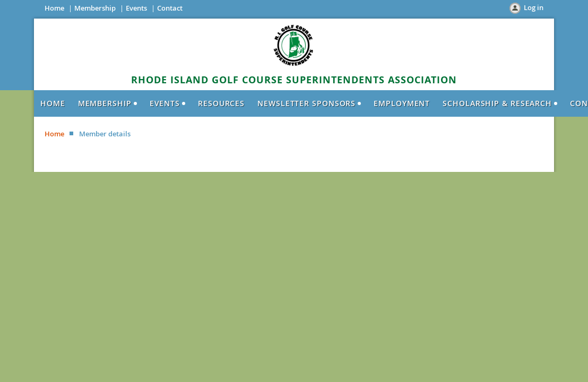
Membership (95, 8)
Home (54, 8)
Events (136, 8)
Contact (170, 8)
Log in (534, 7)
